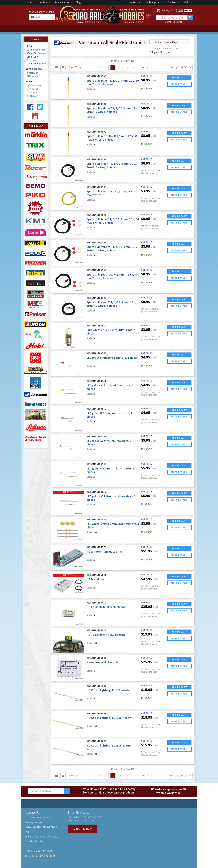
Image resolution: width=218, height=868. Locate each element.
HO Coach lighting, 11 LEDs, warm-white (109, 747)
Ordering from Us (155, 2)
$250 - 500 (37, 64)
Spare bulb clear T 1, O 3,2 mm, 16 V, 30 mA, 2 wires (112, 193)
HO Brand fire (95, 579)
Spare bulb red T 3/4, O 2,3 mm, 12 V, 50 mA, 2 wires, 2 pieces (112, 138)
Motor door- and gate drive (105, 551)
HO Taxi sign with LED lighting (106, 635)
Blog (78, 2)
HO (34, 85)
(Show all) (40, 69)
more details (179, 84)
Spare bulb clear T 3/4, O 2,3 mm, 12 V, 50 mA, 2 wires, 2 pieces (111, 165)
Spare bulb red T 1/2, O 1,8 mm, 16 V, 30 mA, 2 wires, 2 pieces (112, 276)
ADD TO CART (179, 78)
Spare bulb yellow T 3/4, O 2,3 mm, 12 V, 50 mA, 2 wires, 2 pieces (112, 110)
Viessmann (33, 75)
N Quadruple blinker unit (102, 662)
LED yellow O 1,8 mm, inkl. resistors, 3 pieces (111, 498)
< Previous (102, 67)
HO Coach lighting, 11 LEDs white (108, 690)
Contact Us (174, 2)
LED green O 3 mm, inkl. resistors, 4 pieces (109, 415)
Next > (145, 67)
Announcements (63, 2)
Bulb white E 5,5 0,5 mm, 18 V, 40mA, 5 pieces (111, 332)
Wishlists (188, 2)
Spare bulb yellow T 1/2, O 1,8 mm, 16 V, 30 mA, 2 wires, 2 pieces (112, 248)
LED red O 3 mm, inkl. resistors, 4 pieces (112, 358)
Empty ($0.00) (170, 10)
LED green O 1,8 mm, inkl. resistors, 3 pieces (110, 470)
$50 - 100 (37, 53)
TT (32, 96)
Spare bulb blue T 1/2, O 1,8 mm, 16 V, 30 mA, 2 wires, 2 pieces (113, 221)
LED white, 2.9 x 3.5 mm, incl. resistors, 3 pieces (113, 526)
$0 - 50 (36, 50)
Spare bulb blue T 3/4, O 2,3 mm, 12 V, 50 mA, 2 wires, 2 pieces (113, 82)
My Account (135, 2)
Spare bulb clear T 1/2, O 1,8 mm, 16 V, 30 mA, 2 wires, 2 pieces (111, 304)
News (31, 2)
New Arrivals (44, 2)
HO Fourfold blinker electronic (106, 607)
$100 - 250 (33, 58)
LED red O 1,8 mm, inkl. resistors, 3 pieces (109, 442)
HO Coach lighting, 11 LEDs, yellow (109, 718)
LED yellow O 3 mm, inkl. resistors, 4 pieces (110, 387)
